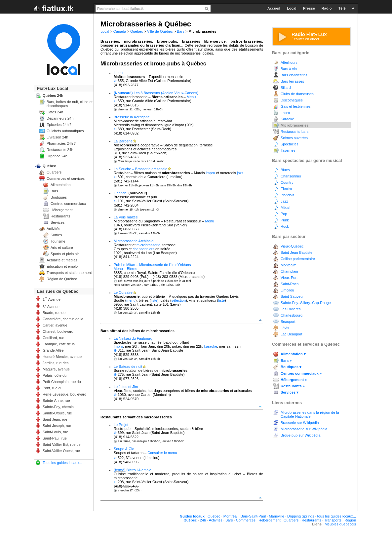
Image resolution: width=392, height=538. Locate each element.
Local (105, 31)
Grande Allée (53, 350)
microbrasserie (148, 245)
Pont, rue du (53, 388)
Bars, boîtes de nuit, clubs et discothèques (70, 104)
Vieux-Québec (292, 246)
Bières (132, 269)
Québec (137, 31)
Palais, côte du (55, 375)
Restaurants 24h (60, 150)
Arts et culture (62, 248)
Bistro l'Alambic (139, 470)
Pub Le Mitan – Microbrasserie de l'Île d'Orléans (152, 265)
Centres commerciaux (68, 204)
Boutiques (59, 197)
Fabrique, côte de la (59, 344)
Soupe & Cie (124, 449)
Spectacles (290, 144)
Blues (285, 170)
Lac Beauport (291, 334)
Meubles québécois (340, 524)
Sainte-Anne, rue (56, 401)
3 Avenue (51, 306)
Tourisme (58, 241)
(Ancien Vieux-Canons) (180, 93)
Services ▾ (290, 392)
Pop (284, 214)
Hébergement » (294, 380)
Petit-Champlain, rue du (62, 382)
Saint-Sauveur (292, 296)
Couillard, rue (53, 338)
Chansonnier (291, 176)
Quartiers (54, 172)
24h (203, 520)
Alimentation (61, 185)
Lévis (285, 328)
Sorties (56, 235)
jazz (240, 173)
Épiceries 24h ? (59, 125)
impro (211, 173)
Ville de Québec (160, 31)
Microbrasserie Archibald (134, 241)
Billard (286, 88)
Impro (118, 346)
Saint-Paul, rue (55, 438)
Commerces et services (66, 178)
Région (350, 520)
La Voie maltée (126, 217)
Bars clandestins (294, 75)
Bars (181, 31)
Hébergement (62, 210)
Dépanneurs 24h (60, 118)
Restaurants (60, 216)
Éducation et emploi (63, 266)
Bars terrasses (292, 81)
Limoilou (287, 290)
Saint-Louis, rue (55, 432)
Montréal (231, 516)
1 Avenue (52, 299)
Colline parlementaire (298, 259)
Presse (309, 8)
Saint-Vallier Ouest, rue (61, 451)
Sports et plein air (65, 254)
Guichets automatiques (65, 131)
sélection (179, 300)
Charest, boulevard (58, 331)
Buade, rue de (54, 313)
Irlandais (288, 195)
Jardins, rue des (56, 363)
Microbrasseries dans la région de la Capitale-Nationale (310, 414)
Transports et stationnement (69, 273)
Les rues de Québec (58, 291)
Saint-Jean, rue (55, 419)
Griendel (121, 193)
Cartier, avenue (55, 325)
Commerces (246, 520)
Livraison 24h (57, 137)
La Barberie (123, 141)
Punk (285, 220)
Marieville (276, 516)
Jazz (284, 201)
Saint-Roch (290, 284)
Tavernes (288, 150)
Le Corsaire (123, 292)
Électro (286, 189)
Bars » (286, 361)
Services (58, 222)
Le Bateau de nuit (128, 366)
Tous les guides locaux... (62, 463)
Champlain (289, 271)
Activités (53, 229)
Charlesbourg (292, 315)
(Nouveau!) (123, 93)
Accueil (274, 8)
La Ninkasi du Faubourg (133, 338)
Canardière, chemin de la (63, 319)
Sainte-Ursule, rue (57, 413)
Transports (333, 520)
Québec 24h (53, 96)
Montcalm (289, 265)
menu (131, 300)
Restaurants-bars (294, 132)
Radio (327, 8)
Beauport (288, 322)
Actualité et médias (62, 260)
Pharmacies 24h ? (61, 143)
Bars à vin (289, 69)
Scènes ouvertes (294, 138)
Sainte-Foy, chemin (58, 407)
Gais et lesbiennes (296, 106)
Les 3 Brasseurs (147, 93)
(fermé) (119, 470)
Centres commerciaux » (301, 373)
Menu (191, 97)
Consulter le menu (162, 453)
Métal (285, 208)
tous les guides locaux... (337, 516)
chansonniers (143, 249)
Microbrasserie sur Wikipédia (304, 429)
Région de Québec (62, 279)
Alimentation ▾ (293, 354)
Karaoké (287, 119)
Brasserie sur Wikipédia (300, 423)
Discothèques (292, 100)
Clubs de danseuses (297, 94)
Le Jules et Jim (126, 387)
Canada (120, 31)
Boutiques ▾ (291, 367)
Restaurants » (293, 386)
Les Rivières (291, 309)
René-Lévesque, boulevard (64, 394)
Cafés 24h (55, 112)
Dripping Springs (301, 516)
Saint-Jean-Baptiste (296, 252)
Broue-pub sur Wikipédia (300, 435)
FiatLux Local (53, 88)
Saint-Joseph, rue (57, 426)
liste (154, 300)
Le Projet (121, 425)
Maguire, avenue (56, 369)
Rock (285, 226)
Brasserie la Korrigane (132, 117)
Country (287, 182)
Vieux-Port (289, 278)
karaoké (211, 346)
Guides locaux (192, 516)
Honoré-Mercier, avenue (62, 357)
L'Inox (118, 73)
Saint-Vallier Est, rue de (62, 444)
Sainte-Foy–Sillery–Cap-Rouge (306, 303)
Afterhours (289, 62)
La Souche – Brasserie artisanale (140, 169)
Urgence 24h (57, 156)
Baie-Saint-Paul (253, 516)
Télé (342, 8)
